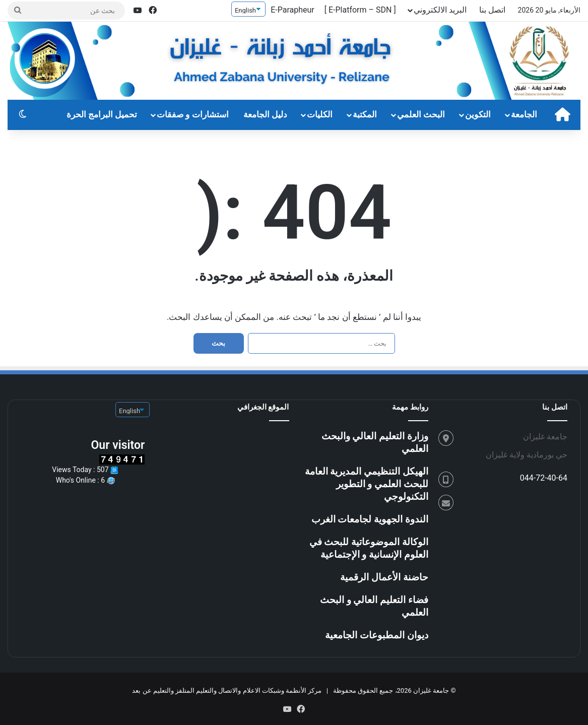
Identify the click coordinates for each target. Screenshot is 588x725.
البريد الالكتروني (440, 10)
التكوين (478, 115)
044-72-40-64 (544, 478)
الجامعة (524, 115)
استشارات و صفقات (193, 115)
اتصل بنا (492, 10)
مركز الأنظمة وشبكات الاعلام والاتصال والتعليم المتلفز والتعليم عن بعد (227, 690)
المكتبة (365, 115)
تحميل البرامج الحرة (102, 115)
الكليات (320, 115)
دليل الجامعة (265, 115)
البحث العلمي (421, 115)
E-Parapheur (292, 10)
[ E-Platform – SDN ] (360, 10)
